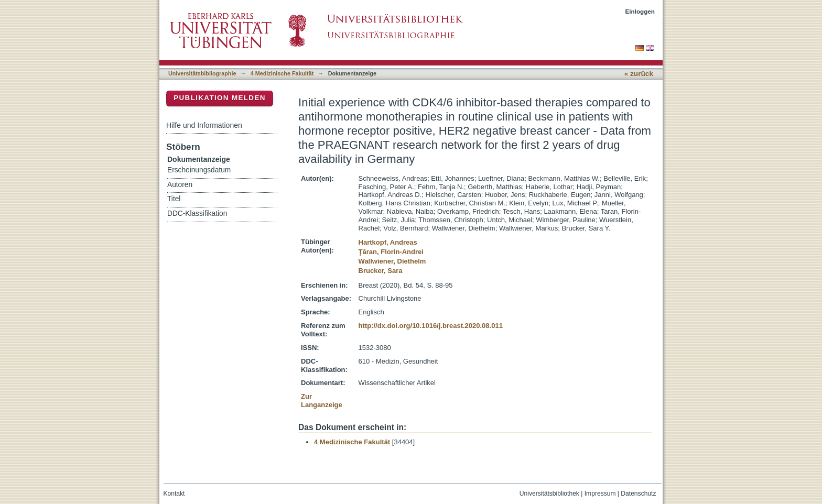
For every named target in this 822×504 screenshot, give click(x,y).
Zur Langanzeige (322, 401)
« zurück (639, 74)
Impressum (600, 494)
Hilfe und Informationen (204, 125)
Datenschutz (638, 494)
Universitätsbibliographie (202, 73)
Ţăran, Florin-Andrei (391, 252)
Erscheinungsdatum (199, 170)
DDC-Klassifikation (197, 213)
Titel (174, 199)
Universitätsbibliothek (549, 494)
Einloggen (640, 11)
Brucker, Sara (381, 271)
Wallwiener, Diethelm (392, 261)
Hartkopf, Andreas (388, 242)
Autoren (180, 185)
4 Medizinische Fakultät (282, 73)
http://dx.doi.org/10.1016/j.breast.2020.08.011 (431, 326)
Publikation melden (220, 98)
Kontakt (174, 494)
